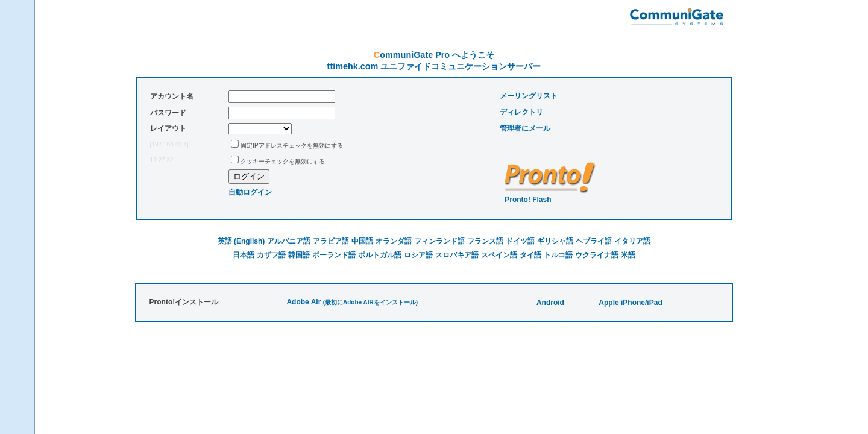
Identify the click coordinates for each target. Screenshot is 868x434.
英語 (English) (241, 241)
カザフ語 (271, 255)
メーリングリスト (529, 96)
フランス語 (485, 241)
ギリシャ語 (555, 241)
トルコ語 (558, 255)
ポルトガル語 (380, 255)
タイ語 (530, 255)
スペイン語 (499, 255)
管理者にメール (525, 128)
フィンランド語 (439, 241)
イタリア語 (632, 241)
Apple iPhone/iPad (630, 303)
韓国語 (299, 255)
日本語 (244, 255)
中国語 (362, 241)
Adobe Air (303, 302)
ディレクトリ (521, 112)
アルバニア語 (289, 241)
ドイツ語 (520, 241)
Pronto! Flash (528, 200)
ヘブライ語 (594, 241)
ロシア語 (418, 255)
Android (550, 303)
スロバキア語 (457, 255)
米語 (628, 255)
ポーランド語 (334, 255)
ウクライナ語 (597, 255)
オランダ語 (394, 241)
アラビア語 (331, 241)
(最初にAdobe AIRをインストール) (370, 302)
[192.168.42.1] (169, 144)
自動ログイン (250, 192)
